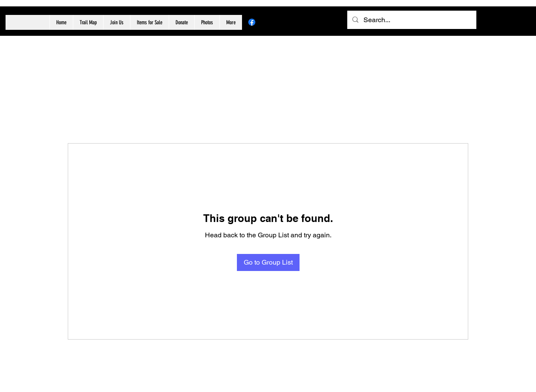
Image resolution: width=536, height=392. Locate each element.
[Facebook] (252, 22)
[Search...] (411, 20)
